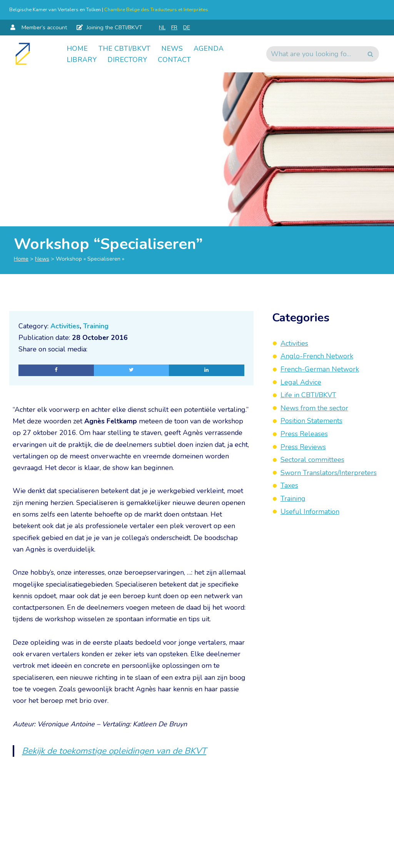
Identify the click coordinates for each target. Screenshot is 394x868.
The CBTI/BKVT (124, 48)
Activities (65, 326)
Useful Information (310, 512)
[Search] (314, 54)
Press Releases (304, 434)
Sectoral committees (312, 460)
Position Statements (311, 421)
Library (82, 60)
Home (77, 48)
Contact (174, 60)
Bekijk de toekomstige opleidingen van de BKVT (115, 754)
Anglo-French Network (317, 356)
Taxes (289, 485)
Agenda (209, 48)
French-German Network (320, 369)
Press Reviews (303, 447)
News (172, 48)
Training (96, 326)
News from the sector (314, 408)
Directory (127, 60)
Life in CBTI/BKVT (308, 395)
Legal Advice (301, 382)
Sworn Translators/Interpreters (329, 473)
